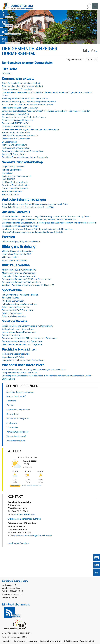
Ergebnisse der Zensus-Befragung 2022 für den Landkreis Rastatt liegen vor (37, 229)
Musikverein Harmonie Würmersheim (19, 273)
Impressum (19, 641)
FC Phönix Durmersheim (13, 301)
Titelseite (7, 73)
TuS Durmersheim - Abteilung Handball (20, 295)
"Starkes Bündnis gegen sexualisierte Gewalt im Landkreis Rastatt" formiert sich (39, 220)
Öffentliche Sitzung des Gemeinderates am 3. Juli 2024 (28, 207)
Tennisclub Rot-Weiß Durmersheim (18, 310)
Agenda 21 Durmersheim (14, 154)
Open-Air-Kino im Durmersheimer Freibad (21, 83)
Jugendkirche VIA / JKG (13, 357)
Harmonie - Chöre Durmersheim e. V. (19, 276)
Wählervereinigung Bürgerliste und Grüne (21, 241)
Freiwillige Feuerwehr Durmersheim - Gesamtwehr (25, 157)
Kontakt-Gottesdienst (12, 191)
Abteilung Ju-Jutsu (11, 298)
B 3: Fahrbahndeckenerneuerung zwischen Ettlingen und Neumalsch (34, 369)
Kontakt (6, 641)
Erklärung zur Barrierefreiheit (80, 641)
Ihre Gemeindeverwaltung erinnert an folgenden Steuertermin (31, 129)
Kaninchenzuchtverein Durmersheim (19, 332)
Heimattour (7, 173)
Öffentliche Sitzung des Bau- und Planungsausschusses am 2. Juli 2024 (35, 204)
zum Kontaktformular (18, 543)
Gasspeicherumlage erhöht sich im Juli (20, 372)
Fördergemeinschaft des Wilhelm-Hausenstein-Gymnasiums (30, 338)
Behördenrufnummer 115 (14, 637)
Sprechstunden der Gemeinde (16, 132)
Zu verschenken (9, 142)
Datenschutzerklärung (51, 641)
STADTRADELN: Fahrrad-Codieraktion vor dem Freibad (27, 105)
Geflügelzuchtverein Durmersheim (18, 329)
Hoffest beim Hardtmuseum (15, 188)
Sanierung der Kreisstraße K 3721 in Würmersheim (25, 98)
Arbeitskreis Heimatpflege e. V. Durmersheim (23, 151)
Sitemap (33, 641)
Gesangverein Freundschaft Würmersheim (21, 282)
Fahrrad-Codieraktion (12, 170)
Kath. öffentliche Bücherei (14, 260)
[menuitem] (86, 51)
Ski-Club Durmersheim (12, 313)
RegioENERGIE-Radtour (13, 167)
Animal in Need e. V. (11, 335)
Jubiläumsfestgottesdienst (15, 182)
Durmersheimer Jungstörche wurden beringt (22, 86)
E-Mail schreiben (10, 597)
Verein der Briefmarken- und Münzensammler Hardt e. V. (28, 285)
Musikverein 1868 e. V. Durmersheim (19, 270)
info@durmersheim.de (24, 514)
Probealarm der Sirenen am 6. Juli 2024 (20, 108)
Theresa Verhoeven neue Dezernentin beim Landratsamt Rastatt (32, 232)
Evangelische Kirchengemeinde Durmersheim (23, 360)
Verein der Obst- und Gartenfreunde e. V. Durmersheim (27, 326)
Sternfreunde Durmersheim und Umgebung (22, 344)
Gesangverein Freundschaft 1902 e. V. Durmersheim (26, 279)
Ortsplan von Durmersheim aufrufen (24, 519)
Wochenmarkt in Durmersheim (16, 139)
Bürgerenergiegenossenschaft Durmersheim (23, 341)
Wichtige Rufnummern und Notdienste (20, 135)
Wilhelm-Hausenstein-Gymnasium (17, 251)
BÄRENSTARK (8, 179)
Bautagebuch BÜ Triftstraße (15, 123)
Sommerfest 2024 (10, 194)
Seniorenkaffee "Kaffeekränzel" (17, 176)
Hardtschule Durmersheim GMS (17, 254)
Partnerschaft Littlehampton (16, 148)
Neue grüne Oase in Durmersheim (17, 89)
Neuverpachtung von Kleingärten (17, 120)
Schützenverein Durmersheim (16, 307)
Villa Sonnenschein (11, 257)
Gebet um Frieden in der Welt (16, 185)
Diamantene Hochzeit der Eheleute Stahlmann (24, 117)
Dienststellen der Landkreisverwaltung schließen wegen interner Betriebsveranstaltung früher (46, 216)
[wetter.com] (15, 486)
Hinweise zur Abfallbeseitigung (16, 126)
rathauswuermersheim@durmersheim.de (33, 535)
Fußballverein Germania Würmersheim (19, 304)
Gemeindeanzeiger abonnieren (16, 633)
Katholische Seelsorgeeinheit (16, 354)
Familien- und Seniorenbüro (14, 145)
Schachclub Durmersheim (14, 316)
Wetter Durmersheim (28, 458)
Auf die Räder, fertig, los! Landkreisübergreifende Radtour (29, 102)
